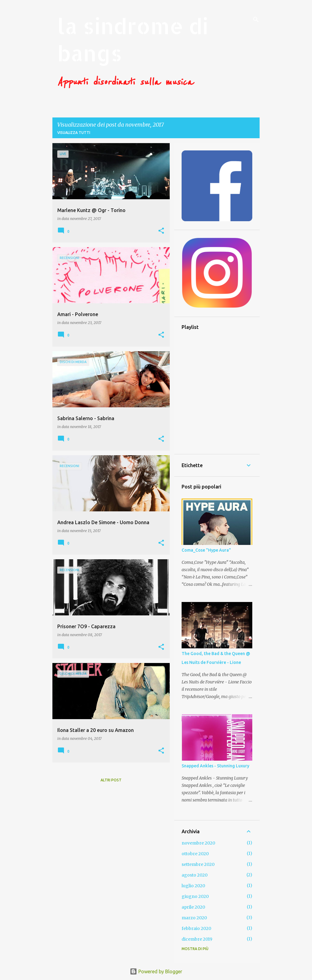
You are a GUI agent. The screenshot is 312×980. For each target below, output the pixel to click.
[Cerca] (256, 20)
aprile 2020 (193, 907)
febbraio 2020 (196, 928)
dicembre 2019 (197, 939)
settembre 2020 (198, 864)
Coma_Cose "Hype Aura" (206, 550)
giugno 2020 (195, 896)
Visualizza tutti (74, 133)
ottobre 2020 (195, 854)
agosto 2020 (195, 875)
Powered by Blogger (156, 971)
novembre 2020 (198, 843)
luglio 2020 (193, 886)
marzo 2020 (194, 918)
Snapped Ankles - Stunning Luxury (215, 766)
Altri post (111, 780)
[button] (161, 231)
